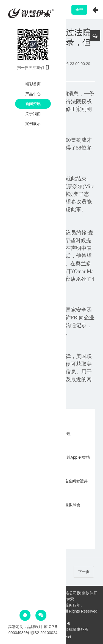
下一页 (84, 572)
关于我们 (33, 114)
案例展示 (33, 124)
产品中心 (33, 94)
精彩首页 (33, 84)
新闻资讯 (33, 104)
